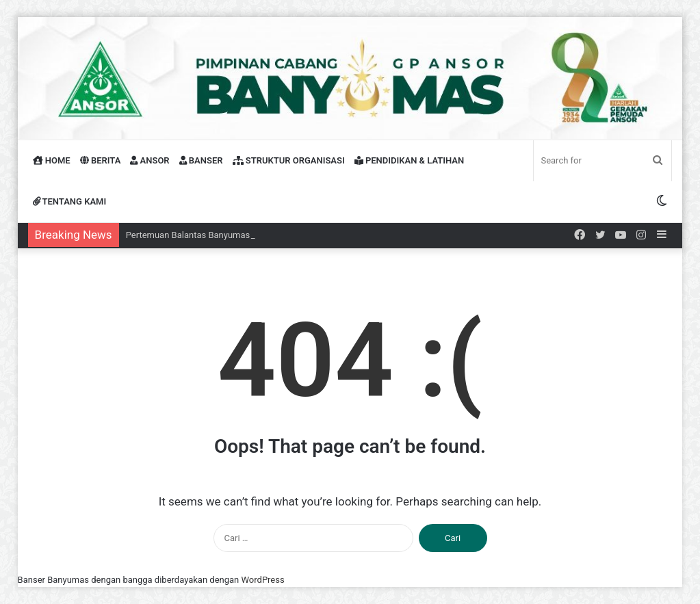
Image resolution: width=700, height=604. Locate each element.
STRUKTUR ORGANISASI (289, 160)
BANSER (201, 160)
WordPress (263, 580)
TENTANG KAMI (70, 201)
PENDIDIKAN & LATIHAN (410, 160)
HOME (52, 160)
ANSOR (150, 160)
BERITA (101, 160)
